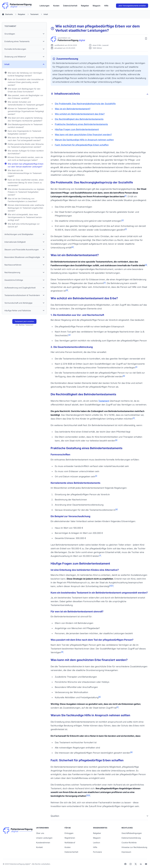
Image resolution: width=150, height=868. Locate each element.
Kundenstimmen (43, 843)
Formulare (97, 852)
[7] (112, 586)
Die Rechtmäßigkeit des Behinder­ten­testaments (79, 119)
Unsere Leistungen (44, 838)
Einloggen (69, 833)
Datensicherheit (70, 6)
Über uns (40, 833)
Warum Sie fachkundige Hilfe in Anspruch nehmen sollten (84, 140)
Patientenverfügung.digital (20, 864)
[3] (146, 265)
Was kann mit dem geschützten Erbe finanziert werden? (83, 135)
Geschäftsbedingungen (132, 833)
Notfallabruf (70, 843)
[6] (117, 509)
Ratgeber (85, 6)
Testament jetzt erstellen (24, 321)
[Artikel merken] (146, 38)
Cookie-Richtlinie (129, 843)
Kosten (56, 6)
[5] (124, 376)
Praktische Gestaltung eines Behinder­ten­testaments (81, 124)
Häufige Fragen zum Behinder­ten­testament (77, 129)
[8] (131, 752)
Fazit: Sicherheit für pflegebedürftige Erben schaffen (82, 145)
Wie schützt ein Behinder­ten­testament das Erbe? (80, 114)
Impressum (126, 852)
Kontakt (39, 847)
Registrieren (70, 838)
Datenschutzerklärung (131, 838)
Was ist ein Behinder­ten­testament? (73, 109)
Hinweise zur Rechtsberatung (134, 847)
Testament (104, 401)
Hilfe (106, 6)
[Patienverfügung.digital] (17, 5)
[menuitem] (44, 6)
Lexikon (97, 843)
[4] (69, 335)
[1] (126, 196)
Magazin (97, 6)
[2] (123, 220)
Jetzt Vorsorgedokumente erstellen (132, 6)
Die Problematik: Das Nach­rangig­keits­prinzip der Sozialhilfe (85, 104)
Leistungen (44, 6)
